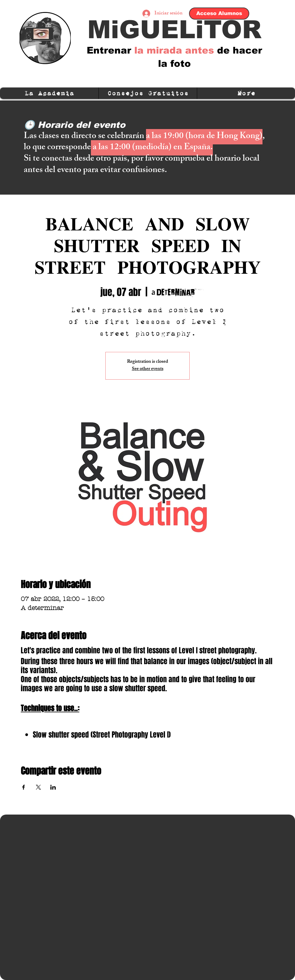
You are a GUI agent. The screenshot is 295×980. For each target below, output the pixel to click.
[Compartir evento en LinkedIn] (53, 787)
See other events (148, 369)
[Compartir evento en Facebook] (24, 787)
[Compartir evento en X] (38, 787)
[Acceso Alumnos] (219, 14)
